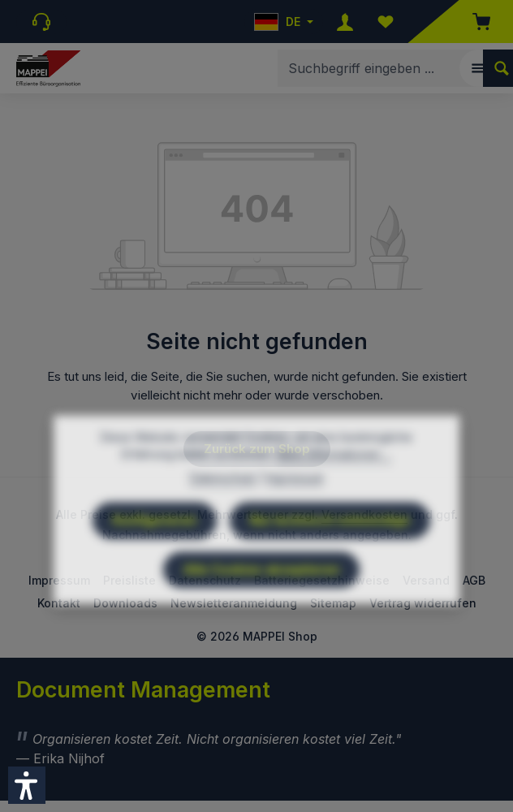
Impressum (295, 515)
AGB (474, 580)
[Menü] (478, 68)
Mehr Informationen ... (334, 492)
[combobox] (381, 68)
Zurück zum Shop (257, 449)
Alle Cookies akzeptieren (261, 607)
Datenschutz (223, 515)
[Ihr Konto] (345, 22)
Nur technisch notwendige (330, 557)
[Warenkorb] (473, 22)
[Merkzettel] (386, 22)
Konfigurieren (155, 557)
